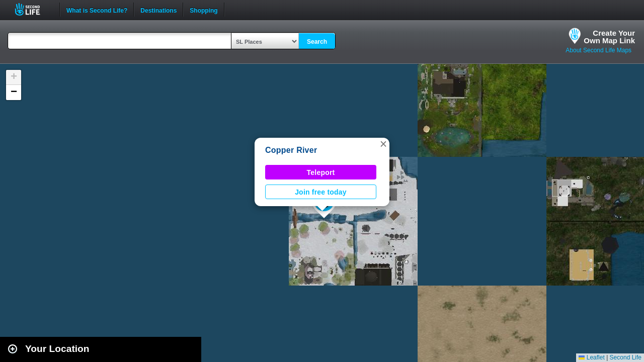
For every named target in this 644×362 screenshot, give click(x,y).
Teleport (321, 172)
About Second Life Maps (598, 50)
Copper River (291, 150)
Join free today (321, 192)
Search (317, 42)
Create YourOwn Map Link (609, 37)
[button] (383, 144)
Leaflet (591, 357)
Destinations (158, 10)
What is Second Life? (97, 10)
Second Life (33, 9)
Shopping (204, 10)
